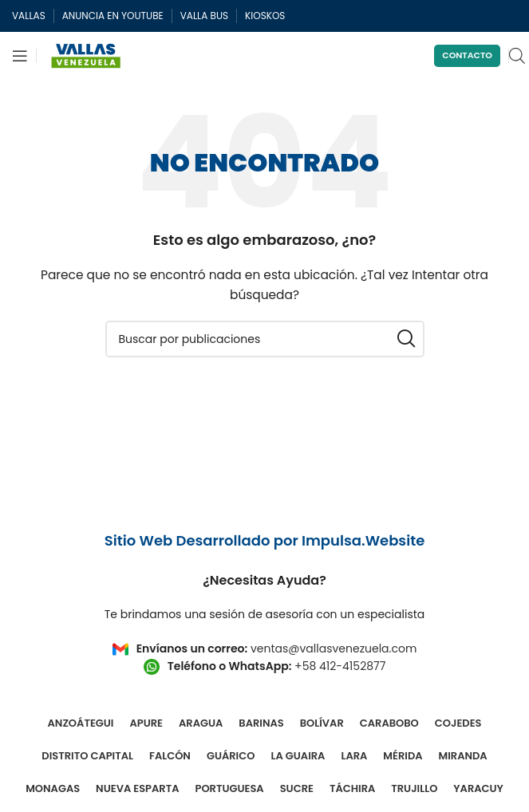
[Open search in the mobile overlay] (517, 55)
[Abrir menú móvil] (20, 56)
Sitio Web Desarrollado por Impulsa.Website (265, 540)
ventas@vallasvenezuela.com (334, 648)
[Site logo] (86, 55)
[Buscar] (265, 339)
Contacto (467, 55)
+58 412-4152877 (340, 666)
